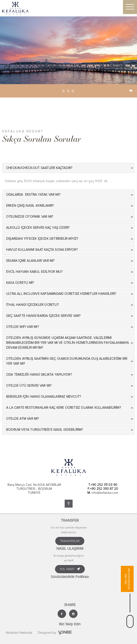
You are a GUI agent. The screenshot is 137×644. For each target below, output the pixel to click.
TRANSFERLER (70, 541)
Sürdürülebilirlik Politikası (70, 577)
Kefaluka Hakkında (19, 633)
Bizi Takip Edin (70, 624)
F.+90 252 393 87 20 (103, 489)
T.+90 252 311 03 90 (103, 485)
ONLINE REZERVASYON (127, 579)
